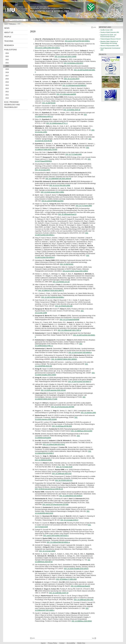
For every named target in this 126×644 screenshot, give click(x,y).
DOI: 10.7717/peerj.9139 (64, 467)
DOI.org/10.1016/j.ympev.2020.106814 (75, 271)
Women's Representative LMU (110, 46)
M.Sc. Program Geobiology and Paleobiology (12, 105)
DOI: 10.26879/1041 (67, 264)
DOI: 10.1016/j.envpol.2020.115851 (52, 192)
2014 (7, 85)
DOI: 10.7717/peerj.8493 (74, 154)
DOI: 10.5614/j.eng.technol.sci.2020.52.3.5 (49, 489)
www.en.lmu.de (36, 20)
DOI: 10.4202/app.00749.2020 (62, 426)
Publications (13, 24)
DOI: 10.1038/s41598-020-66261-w (58, 542)
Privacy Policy (52, 643)
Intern (54, 20)
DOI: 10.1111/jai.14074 (72, 79)
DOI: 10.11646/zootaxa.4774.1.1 (57, 123)
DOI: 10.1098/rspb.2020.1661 (84, 600)
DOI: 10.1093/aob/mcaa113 (67, 214)
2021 (7, 63)
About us (9, 32)
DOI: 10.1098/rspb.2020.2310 (62, 474)
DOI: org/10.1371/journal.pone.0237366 (55, 505)
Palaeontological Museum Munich (111, 39)
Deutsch (119, 20)
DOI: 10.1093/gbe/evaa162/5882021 (74, 86)
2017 (7, 76)
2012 (7, 92)
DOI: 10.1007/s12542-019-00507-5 (80, 382)
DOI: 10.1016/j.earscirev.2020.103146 (53, 390)
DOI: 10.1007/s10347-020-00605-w (80, 352)
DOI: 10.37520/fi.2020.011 (64, 480)
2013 (7, 88)
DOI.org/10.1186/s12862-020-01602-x (48, 48)
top (93, 638)
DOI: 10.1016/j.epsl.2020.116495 (65, 57)
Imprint (43, 643)
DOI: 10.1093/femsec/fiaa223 (80, 586)
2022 (7, 60)
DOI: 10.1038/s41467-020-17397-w (69, 330)
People (8, 37)
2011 (7, 95)
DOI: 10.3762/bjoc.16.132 (61, 282)
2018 (7, 72)
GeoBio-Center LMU (107, 30)
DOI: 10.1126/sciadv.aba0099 (66, 94)
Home (6, 24)
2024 (7, 53)
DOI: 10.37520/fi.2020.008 (64, 306)
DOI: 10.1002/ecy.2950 (88, 413)
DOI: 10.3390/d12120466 (43, 460)
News (7, 28)
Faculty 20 (46, 20)
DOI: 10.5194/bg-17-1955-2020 (66, 579)
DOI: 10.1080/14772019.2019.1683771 (51, 291)
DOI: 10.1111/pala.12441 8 (69, 520)
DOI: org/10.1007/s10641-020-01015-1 (56, 536)
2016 (7, 79)
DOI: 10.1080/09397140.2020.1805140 (58, 179)
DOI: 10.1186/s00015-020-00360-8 (71, 496)
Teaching (9, 41)
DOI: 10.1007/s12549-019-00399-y (53, 297)
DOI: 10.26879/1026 (49, 103)
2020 (7, 66)
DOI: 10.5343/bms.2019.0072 (73, 63)
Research (9, 45)
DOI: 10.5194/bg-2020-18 (72, 110)
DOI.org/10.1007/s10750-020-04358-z (77, 41)
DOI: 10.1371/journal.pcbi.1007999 (63, 407)
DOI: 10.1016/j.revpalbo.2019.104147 (76, 569)
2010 (7, 98)
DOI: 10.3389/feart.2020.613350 (82, 431)
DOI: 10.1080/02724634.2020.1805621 (64, 359)
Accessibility (71, 643)
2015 (7, 82)
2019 (7, 69)
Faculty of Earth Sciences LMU (110, 32)
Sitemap (61, 20)
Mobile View (81, 643)
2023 (7, 56)
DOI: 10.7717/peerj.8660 (84, 206)
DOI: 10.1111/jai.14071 (43, 170)
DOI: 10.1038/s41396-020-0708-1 (54, 445)
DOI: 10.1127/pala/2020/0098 (69, 320)
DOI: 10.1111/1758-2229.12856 (60, 185)
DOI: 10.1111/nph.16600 (47, 551)
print (95, 27)
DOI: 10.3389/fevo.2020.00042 (82, 621)
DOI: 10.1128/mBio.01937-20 (59, 593)
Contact (62, 643)
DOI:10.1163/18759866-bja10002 (53, 201)
